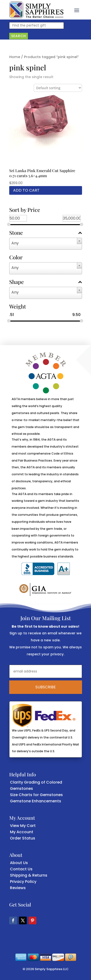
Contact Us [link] (21, 869)
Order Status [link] (23, 838)
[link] (36, 10)
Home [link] (15, 57)
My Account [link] (22, 832)
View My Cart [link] (23, 826)
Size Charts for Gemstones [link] (36, 795)
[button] (77, 10)
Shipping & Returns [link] (29, 875)
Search (19, 36)
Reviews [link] (18, 888)
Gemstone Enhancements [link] (36, 801)
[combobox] (46, 244)
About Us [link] (19, 863)
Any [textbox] (15, 243)
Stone (46, 233)
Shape (46, 282)
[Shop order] (58, 88)
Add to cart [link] (26, 190)
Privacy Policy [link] (23, 882)
